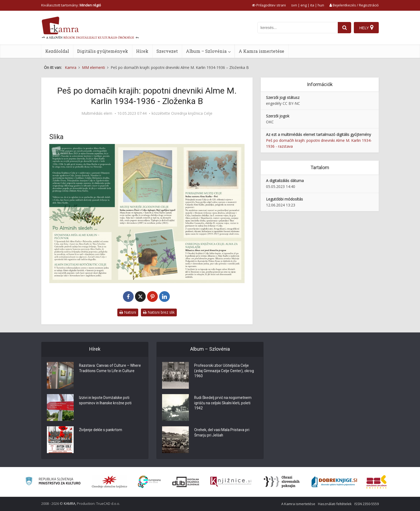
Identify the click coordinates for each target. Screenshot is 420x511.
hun (321, 5)
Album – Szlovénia (206, 51)
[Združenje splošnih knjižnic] (376, 482)
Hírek (142, 51)
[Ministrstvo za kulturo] (53, 482)
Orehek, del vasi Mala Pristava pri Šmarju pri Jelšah (222, 433)
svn (294, 5)
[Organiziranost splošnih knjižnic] (110, 482)
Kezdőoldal (57, 51)
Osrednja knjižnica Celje (192, 113)
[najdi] (344, 28)
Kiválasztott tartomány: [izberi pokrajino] (71, 5)
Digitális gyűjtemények (103, 51)
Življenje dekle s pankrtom (101, 430)
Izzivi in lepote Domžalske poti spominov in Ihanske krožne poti (106, 401)
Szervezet (167, 51)
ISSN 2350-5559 (367, 504)
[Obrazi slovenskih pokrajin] (282, 482)
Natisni (128, 312)
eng (304, 5)
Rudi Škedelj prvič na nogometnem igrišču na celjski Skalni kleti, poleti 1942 (223, 403)
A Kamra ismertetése (261, 51)
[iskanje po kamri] (298, 28)
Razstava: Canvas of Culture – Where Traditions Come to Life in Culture (110, 369)
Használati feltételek (335, 504)
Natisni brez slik (159, 312)
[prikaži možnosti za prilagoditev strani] (269, 5)
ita (312, 5)
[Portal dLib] (186, 482)
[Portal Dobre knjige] (334, 482)
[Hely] (366, 28)
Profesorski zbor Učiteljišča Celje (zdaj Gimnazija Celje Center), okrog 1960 (224, 371)
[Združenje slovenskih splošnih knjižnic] (231, 482)
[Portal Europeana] (149, 482)
